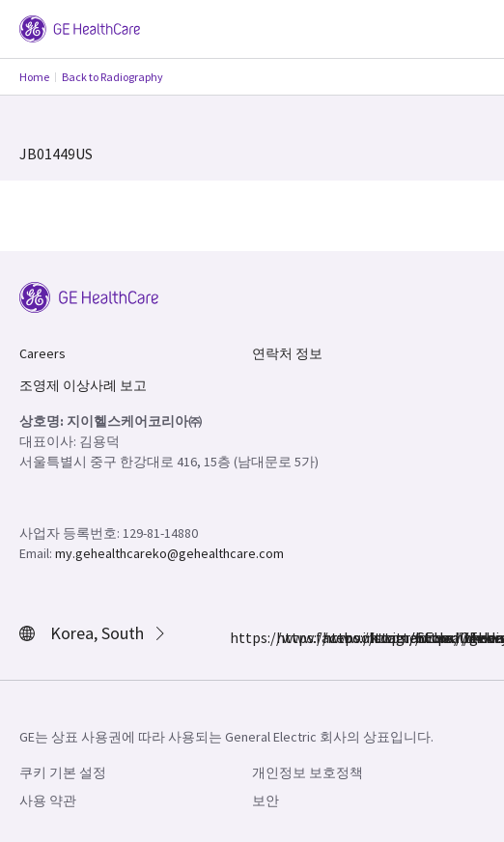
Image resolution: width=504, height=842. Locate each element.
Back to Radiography (112, 77)
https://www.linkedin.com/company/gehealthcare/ (380, 637)
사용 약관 (48, 800)
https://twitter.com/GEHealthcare (334, 637)
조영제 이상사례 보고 (83, 385)
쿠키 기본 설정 (63, 772)
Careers (42, 353)
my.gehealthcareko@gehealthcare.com (169, 553)
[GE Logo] (80, 27)
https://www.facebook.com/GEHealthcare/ (241, 637)
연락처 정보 (287, 353)
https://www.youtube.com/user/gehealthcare (427, 637)
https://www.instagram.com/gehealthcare (288, 637)
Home (34, 77)
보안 (266, 800)
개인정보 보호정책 (308, 772)
